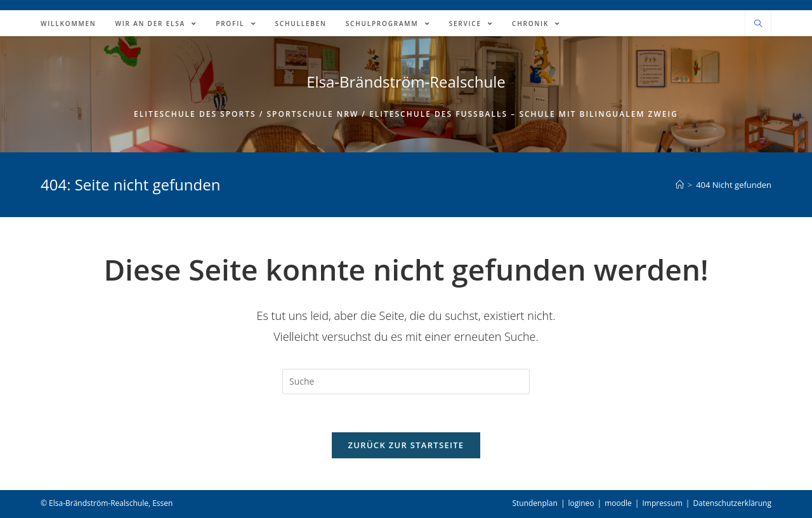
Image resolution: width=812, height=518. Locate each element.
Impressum (662, 503)
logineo (581, 503)
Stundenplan (534, 503)
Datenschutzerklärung (732, 503)
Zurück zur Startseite (406, 445)
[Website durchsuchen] (758, 24)
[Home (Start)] (680, 185)
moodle (618, 503)
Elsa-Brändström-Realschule (406, 82)
